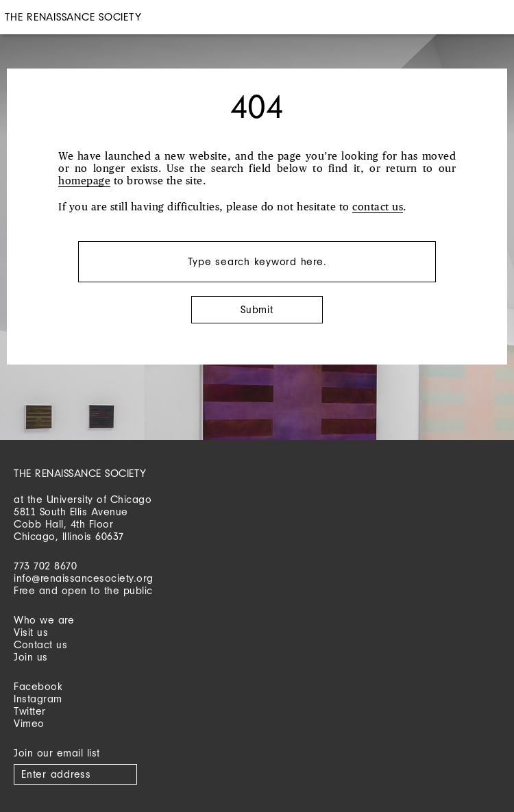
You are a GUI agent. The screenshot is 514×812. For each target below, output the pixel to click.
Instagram (38, 699)
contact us (378, 207)
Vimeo (29, 723)
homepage (84, 181)
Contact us (40, 644)
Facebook (38, 686)
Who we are (44, 620)
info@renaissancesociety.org (84, 578)
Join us (31, 657)
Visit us (31, 632)
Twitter (30, 711)
